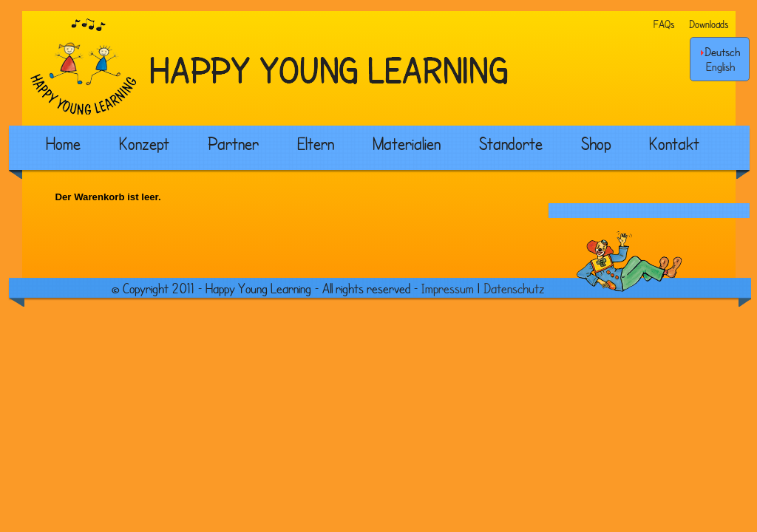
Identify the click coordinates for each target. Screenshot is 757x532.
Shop (596, 143)
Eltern (316, 143)
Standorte (511, 143)
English (720, 66)
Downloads (709, 24)
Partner (233, 143)
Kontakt (674, 143)
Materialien (407, 143)
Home (63, 143)
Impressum (448, 288)
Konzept (144, 143)
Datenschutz (514, 288)
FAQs (664, 24)
